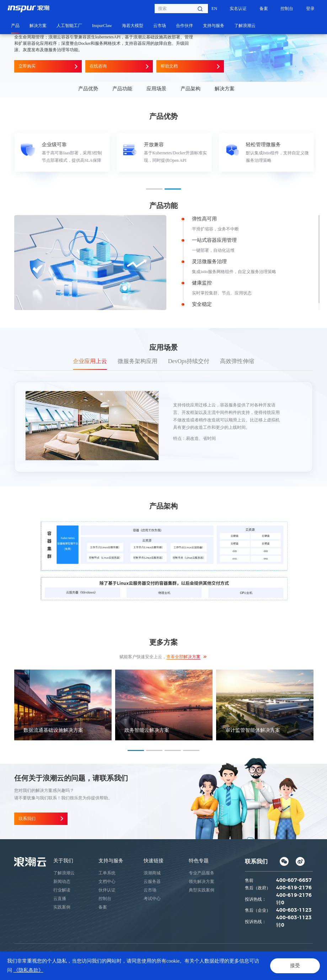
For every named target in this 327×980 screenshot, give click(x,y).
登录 (310, 9)
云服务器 (152, 882)
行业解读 (62, 890)
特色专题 (199, 861)
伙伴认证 (107, 890)
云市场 (160, 26)
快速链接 (154, 861)
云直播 (60, 899)
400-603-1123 (294, 910)
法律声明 (45, 970)
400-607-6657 (294, 880)
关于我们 (63, 861)
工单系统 (107, 873)
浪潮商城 (152, 873)
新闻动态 (62, 882)
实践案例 (62, 907)
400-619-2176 (294, 888)
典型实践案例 (202, 890)
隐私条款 (23, 970)
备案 (264, 9)
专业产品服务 (202, 873)
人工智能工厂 (69, 26)
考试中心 (152, 899)
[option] (62, 152)
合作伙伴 (184, 26)
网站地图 (68, 970)
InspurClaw (102, 26)
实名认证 (238, 9)
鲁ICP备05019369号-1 (239, 954)
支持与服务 (214, 26)
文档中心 (107, 882)
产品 (15, 26)
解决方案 (38, 26)
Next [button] (313, 152)
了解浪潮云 (245, 26)
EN (214, 9)
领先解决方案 (202, 882)
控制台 (287, 9)
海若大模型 (133, 26)
